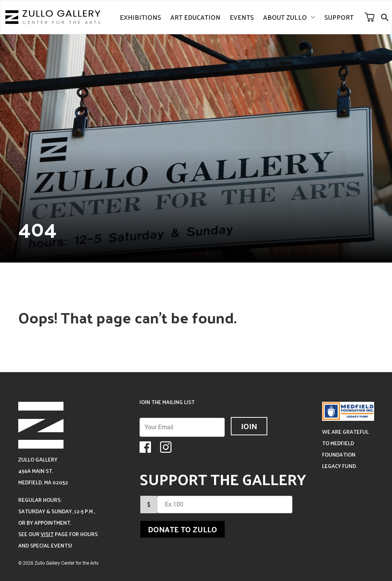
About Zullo (285, 17)
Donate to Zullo (183, 529)
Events (242, 17)
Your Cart (370, 17)
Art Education (195, 17)
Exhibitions (140, 17)
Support (339, 17)
